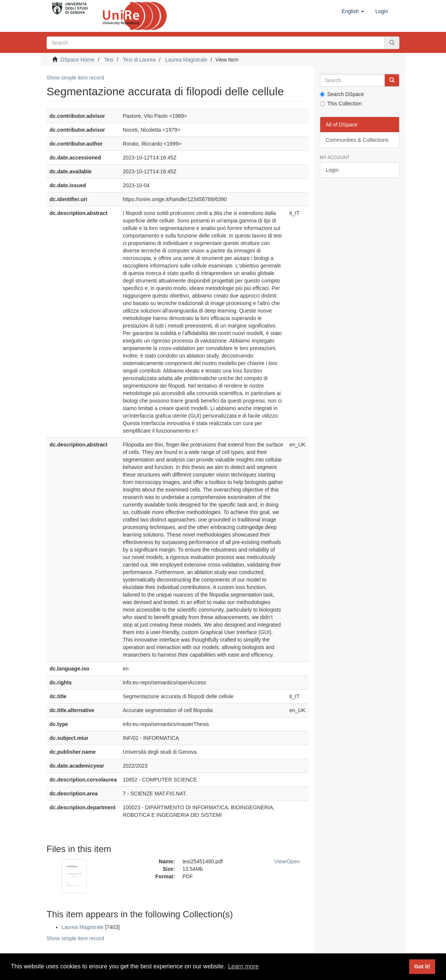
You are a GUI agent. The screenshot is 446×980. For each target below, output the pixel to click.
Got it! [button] (422, 966)
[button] (353, 11)
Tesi (109, 60)
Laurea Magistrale (186, 60)
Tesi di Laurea (139, 60)
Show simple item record (75, 78)
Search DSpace (342, 94)
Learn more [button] (243, 966)
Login (332, 170)
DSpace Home (78, 60)
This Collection (341, 104)
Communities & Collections (357, 140)
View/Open (287, 861)
